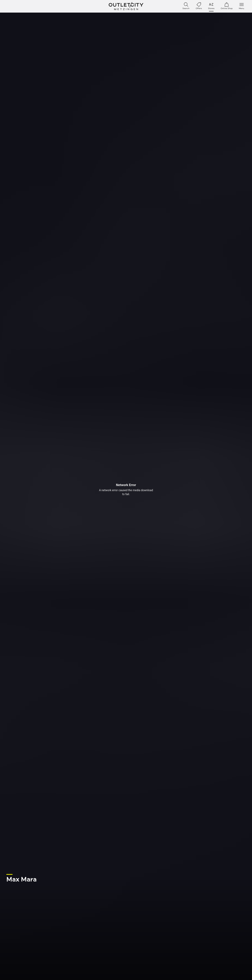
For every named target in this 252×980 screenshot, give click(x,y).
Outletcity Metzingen (126, 6)
